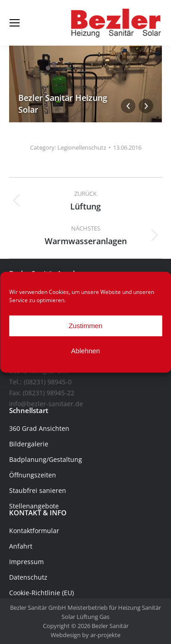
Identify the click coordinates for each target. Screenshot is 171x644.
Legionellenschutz (82, 147)
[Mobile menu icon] (15, 23)
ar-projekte (105, 635)
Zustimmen (85, 326)
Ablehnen (85, 351)
